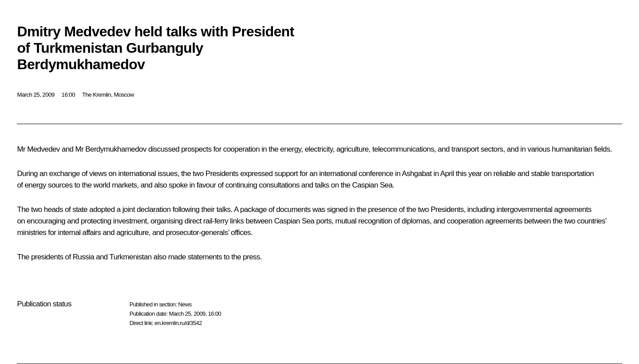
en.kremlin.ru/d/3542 (178, 323)
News (185, 304)
